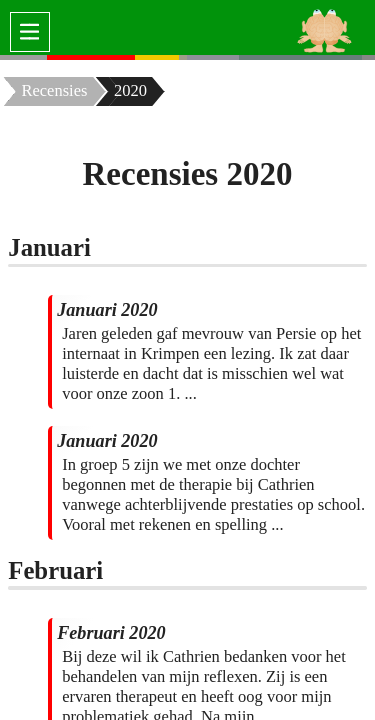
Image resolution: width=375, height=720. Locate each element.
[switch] (30, 32)
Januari (49, 247)
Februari (55, 570)
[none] (23, 57)
